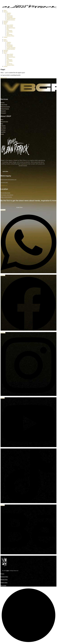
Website (8, 14)
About (5, 24)
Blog (8, 29)
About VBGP (10, 25)
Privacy (2, 574)
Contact (5, 37)
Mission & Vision (11, 28)
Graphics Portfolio (11, 18)
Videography (10, 17)
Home (5, 10)
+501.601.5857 (4, 182)
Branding (6, 21)
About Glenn (10, 26)
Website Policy (4, 580)
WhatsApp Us (4, 185)
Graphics (9, 13)
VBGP (8, 571)
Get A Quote (9, 32)
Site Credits (3, 585)
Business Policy (10, 36)
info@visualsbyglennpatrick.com (8, 180)
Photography (10, 16)
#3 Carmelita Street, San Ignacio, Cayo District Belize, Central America (7, 195)
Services (6, 12)
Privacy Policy (19, 207)
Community (9, 30)
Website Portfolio (11, 20)
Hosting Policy (4, 583)
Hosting (5, 22)
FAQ (8, 33)
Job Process (9, 34)
